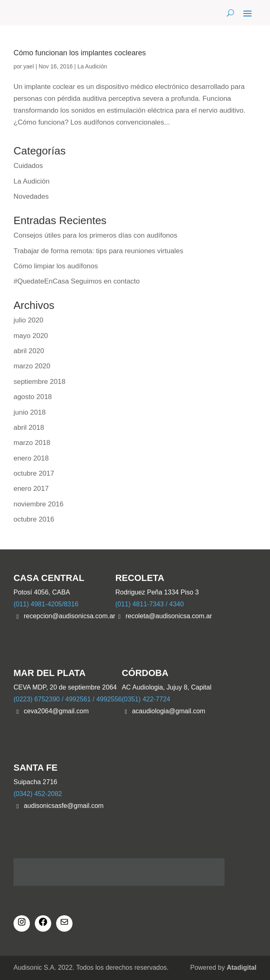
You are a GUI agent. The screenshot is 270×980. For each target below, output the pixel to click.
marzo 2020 (32, 366)
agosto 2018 (33, 397)
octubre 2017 (34, 473)
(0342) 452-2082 (38, 794)
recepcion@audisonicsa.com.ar (69, 616)
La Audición (92, 66)
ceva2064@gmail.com (56, 711)
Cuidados (28, 166)
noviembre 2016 (39, 504)
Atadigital (242, 968)
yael (29, 66)
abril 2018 (29, 428)
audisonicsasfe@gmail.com (64, 806)
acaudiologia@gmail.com (169, 711)
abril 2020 (29, 351)
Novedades (31, 196)
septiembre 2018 (40, 382)
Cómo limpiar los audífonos (56, 266)
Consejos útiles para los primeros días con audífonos (95, 235)
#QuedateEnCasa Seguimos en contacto (77, 281)
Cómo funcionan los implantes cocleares (80, 53)
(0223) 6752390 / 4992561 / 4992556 (68, 699)
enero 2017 (31, 489)
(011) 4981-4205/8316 (46, 604)
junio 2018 (29, 412)
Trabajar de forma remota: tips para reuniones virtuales (98, 251)
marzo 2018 (32, 443)
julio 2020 (28, 320)
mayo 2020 (31, 336)
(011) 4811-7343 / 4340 (149, 604)
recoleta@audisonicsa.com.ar (169, 616)
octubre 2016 (34, 519)
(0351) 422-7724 (146, 699)
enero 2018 (31, 458)
